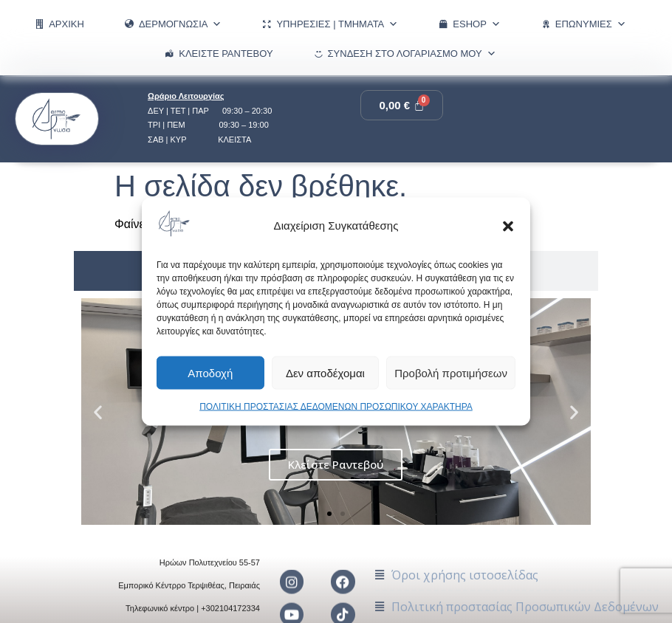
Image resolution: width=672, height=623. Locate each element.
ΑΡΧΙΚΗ (66, 24)
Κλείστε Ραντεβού (226, 54)
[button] (508, 226)
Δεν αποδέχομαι (325, 372)
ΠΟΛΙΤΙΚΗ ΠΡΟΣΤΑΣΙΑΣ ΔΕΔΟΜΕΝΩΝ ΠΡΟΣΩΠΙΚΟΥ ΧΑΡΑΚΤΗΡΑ (336, 407)
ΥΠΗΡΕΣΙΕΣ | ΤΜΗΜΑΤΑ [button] (337, 24)
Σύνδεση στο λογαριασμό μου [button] (412, 54)
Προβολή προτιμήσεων (451, 372)
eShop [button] (477, 24)
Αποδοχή (210, 372)
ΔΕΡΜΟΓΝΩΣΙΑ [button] (181, 24)
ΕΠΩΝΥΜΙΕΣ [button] (591, 24)
